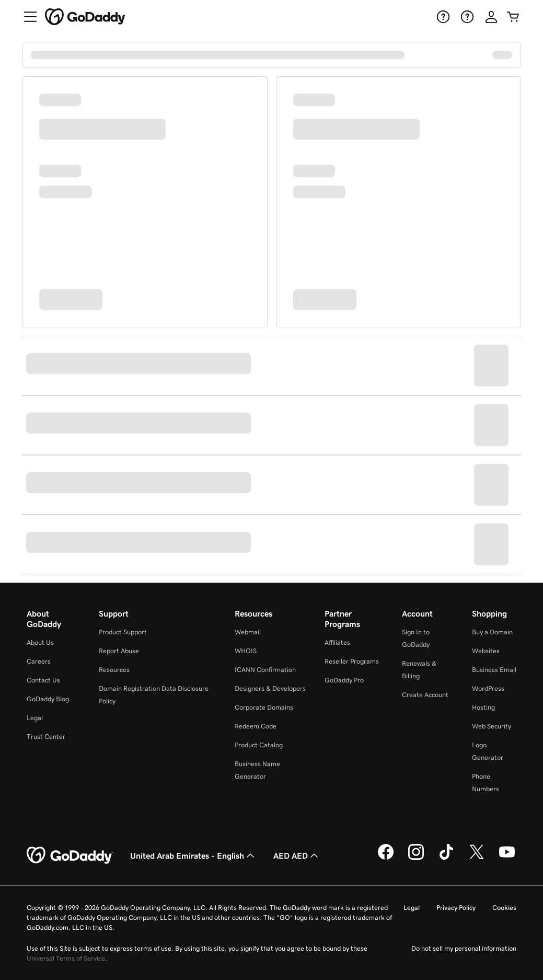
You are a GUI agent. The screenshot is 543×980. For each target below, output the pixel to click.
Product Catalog (259, 745)
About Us (40, 642)
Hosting (483, 707)
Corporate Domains (264, 707)
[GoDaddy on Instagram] (416, 858)
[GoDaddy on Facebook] (386, 858)
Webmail (248, 632)
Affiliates (337, 642)
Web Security (492, 726)
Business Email (494, 670)
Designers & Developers (270, 688)
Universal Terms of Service (66, 958)
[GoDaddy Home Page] (70, 856)
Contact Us (43, 680)
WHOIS (246, 651)
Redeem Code (256, 726)
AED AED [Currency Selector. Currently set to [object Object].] (297, 856)
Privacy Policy (456, 908)
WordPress (488, 688)
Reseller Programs (352, 661)
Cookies (504, 908)
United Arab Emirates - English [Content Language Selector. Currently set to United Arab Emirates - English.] (193, 856)
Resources (114, 670)
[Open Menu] (26, 17)
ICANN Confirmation (265, 670)
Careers (39, 661)
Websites (486, 651)
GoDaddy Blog (48, 699)
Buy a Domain (492, 632)
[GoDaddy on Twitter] (477, 858)
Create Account (425, 695)
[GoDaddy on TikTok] (446, 858)
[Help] (442, 17)
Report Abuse (119, 651)
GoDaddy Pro (344, 680)
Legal (35, 718)
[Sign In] (491, 17)
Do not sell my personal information (464, 948)
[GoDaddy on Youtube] (507, 858)
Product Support (123, 632)
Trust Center (46, 737)
